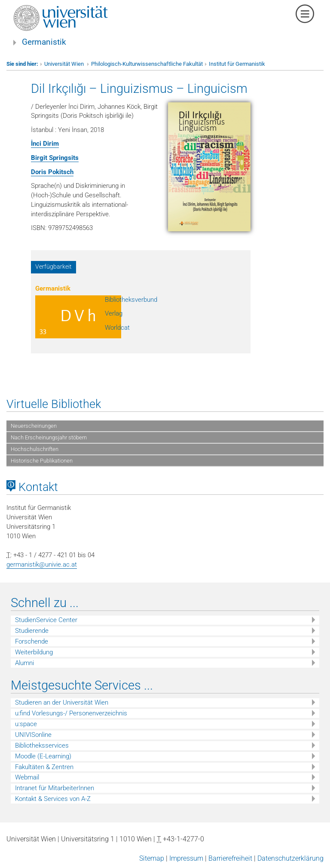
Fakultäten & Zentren (44, 767)
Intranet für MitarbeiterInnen (55, 788)
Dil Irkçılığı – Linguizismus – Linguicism (139, 89)
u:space (26, 724)
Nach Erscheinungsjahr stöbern (49, 437)
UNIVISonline (33, 735)
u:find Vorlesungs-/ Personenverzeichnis (71, 713)
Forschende (32, 641)
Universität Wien (65, 64)
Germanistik (44, 42)
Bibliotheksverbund (131, 300)
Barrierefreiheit (230, 858)
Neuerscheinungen (34, 426)
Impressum (186, 858)
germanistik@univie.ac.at (42, 564)
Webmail (27, 777)
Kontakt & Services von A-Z (53, 799)
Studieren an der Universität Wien (62, 702)
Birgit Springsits (55, 158)
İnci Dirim (45, 144)
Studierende (32, 631)
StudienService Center (46, 620)
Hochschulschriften (35, 449)
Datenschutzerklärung (290, 858)
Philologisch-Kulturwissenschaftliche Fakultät (147, 64)
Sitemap (152, 858)
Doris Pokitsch (52, 172)
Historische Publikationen (42, 461)
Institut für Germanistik (237, 64)
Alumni (24, 663)
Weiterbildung (34, 652)
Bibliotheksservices (42, 745)
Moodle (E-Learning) (43, 756)
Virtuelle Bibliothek (54, 404)
